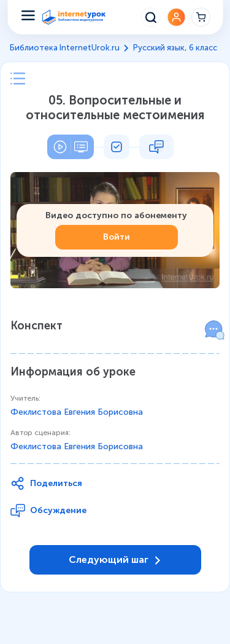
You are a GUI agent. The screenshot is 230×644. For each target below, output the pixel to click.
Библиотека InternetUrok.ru (65, 48)
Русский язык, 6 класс (175, 48)
